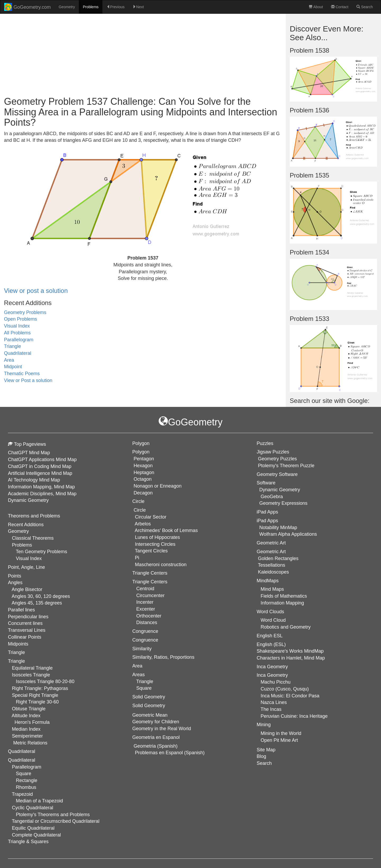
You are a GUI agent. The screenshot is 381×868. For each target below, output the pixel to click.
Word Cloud (273, 620)
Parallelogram (19, 340)
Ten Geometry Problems (42, 552)
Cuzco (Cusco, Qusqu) (285, 689)
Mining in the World (281, 733)
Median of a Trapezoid (39, 801)
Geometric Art (271, 552)
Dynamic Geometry (28, 500)
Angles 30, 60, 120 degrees (41, 596)
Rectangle (27, 780)
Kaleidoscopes (273, 572)
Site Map (266, 750)
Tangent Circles (151, 551)
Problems (91, 7)
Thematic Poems (22, 374)
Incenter (145, 602)
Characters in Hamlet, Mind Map (291, 658)
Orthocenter (149, 616)
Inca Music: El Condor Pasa (290, 696)
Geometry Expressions (283, 503)
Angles (15, 583)
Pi (137, 558)
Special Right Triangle (35, 695)
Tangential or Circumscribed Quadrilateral (56, 821)
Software (266, 483)
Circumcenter (150, 596)
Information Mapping (282, 603)
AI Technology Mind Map (34, 480)
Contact (340, 7)
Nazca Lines (274, 702)
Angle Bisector (27, 589)
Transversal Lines (27, 630)
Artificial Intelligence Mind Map (40, 473)
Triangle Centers (150, 582)
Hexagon (143, 466)
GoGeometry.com (28, 7)
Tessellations (272, 565)
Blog (261, 756)
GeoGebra (272, 497)
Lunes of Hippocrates (157, 537)
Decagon (143, 493)
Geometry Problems (25, 312)
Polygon (141, 452)
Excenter (146, 609)
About (316, 7)
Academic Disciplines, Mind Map (42, 494)
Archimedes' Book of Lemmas (166, 530)
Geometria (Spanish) (156, 746)
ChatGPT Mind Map (29, 453)
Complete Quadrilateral (36, 835)
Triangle (12, 346)
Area (9, 360)
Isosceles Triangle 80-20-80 (45, 681)
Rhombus (26, 787)
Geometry (67, 7)
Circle (140, 510)
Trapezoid (22, 794)
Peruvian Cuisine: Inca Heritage (294, 716)
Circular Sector (151, 517)
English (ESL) (271, 644)
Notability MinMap (278, 528)
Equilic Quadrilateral (33, 828)
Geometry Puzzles (277, 459)
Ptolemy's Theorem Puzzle (286, 466)
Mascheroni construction (161, 565)
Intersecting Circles (155, 544)
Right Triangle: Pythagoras (40, 688)
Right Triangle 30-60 (37, 702)
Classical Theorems (33, 538)
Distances (147, 622)
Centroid (145, 589)
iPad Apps (267, 521)
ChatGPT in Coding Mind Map (40, 466)
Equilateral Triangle (32, 668)
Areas (139, 675)
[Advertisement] (143, 54)
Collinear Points (25, 637)
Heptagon (144, 472)
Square (24, 774)
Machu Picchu (276, 682)
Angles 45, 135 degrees (37, 603)
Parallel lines (21, 610)
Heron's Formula (32, 722)
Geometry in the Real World (162, 729)
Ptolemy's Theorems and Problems (53, 815)
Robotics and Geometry (286, 627)
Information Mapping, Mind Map (41, 487)
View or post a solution (36, 291)
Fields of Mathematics (284, 596)
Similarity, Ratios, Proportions (163, 657)
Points (15, 576)
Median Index (26, 729)
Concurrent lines (25, 623)
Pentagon (144, 459)
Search (365, 7)
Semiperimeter (27, 736)
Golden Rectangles (278, 558)
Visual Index (17, 326)
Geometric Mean (150, 715)
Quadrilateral (18, 353)
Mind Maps (272, 589)
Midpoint (13, 367)
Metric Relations (30, 743)
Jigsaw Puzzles (273, 452)
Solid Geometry (149, 706)
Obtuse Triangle (29, 709)
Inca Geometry (272, 675)
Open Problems (21, 319)
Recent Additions (26, 525)
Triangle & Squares (28, 842)
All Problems (17, 333)
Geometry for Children (156, 722)
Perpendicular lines (28, 617)
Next (138, 7)
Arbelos (143, 524)
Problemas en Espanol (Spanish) (170, 753)
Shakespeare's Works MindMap (290, 651)
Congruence (145, 640)
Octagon (143, 479)
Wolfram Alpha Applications (288, 534)
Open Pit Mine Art (279, 740)
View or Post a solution (28, 380)
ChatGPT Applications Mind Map (42, 460)
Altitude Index (26, 716)
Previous (115, 7)
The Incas (271, 709)
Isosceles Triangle (31, 675)
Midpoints (18, 644)
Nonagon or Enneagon (158, 486)
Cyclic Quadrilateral (33, 808)
